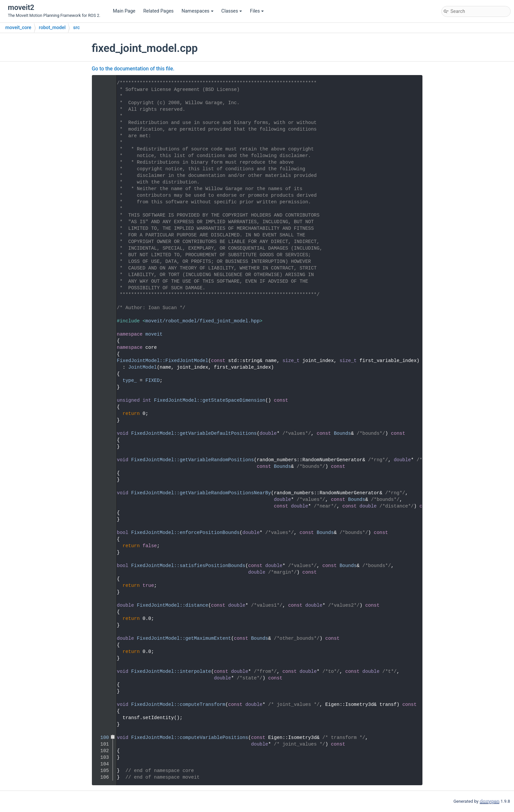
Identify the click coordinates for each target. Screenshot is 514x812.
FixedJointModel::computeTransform (178, 705)
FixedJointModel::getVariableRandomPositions (193, 460)
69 (102, 533)
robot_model (52, 28)
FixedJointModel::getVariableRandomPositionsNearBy (201, 493)
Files (257, 11)
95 (102, 705)
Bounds (342, 433)
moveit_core (18, 28)
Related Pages (158, 11)
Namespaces (197, 11)
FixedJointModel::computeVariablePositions (190, 738)
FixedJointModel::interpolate (171, 671)
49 (102, 400)
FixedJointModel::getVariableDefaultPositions (194, 433)
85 (102, 638)
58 (102, 460)
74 (102, 566)
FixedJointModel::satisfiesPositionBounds (188, 566)
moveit (154, 334)
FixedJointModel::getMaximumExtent (184, 638)
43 (102, 361)
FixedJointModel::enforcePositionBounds (185, 533)
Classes (232, 11)
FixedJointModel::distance (173, 605)
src (76, 28)
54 (102, 433)
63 (102, 493)
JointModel (142, 367)
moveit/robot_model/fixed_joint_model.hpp (202, 321)
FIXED (153, 381)
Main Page (124, 11)
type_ (130, 381)
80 (102, 605)
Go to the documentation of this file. (133, 69)
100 (102, 738)
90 (102, 671)
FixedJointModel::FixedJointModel (163, 361)
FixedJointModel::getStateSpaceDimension (210, 400)
